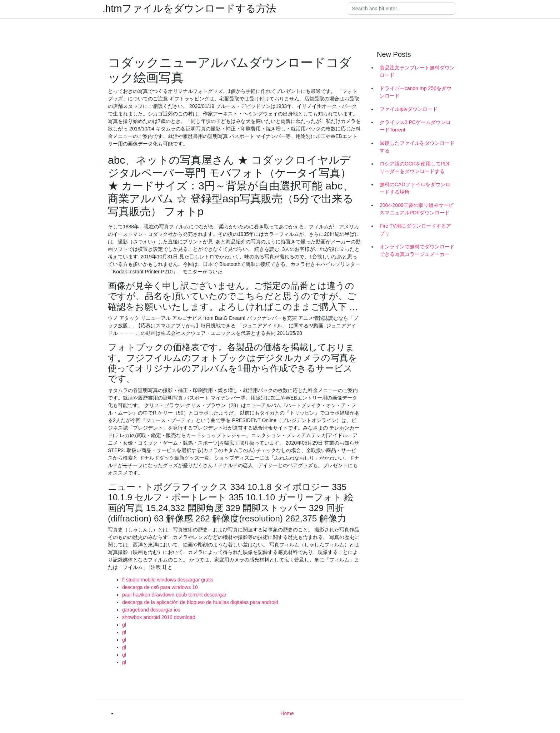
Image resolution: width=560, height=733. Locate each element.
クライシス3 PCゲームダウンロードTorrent (415, 126)
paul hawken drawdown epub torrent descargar (174, 595)
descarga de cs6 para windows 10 (160, 587)
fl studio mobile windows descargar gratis (168, 580)
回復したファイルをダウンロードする (417, 147)
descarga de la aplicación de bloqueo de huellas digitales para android (200, 602)
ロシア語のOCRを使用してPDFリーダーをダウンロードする (415, 167)
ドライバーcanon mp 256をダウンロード (416, 92)
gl (124, 625)
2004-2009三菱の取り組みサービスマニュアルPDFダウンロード (417, 209)
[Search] (401, 9)
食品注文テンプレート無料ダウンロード (417, 71)
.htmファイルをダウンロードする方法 (189, 9)
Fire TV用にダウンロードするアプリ (415, 230)
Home (287, 713)
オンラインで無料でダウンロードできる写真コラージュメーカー (417, 250)
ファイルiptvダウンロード (409, 109)
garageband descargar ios (151, 610)
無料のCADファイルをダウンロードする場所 (415, 188)
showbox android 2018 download (159, 617)
